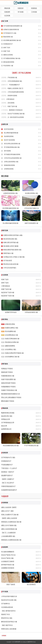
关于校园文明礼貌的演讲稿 (12, 154)
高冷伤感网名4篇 (10, 331)
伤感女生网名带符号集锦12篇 (14, 353)
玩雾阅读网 (17, 642)
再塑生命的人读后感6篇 (9, 629)
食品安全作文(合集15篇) (9, 600)
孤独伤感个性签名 (7, 372)
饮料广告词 (7, 48)
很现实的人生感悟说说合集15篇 (11, 540)
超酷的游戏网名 (10, 346)
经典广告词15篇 (12, 106)
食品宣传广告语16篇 (8, 292)
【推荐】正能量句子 (8, 479)
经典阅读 (34, 8)
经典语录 (21, 8)
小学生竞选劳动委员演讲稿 (16, 92)
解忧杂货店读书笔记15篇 (9, 622)
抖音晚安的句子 (8, 44)
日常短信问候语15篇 (31, 312)
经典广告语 (7, 51)
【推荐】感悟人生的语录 (9, 518)
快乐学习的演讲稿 (9, 140)
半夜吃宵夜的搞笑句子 (8, 486)
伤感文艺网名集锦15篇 (12, 339)
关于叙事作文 (6, 604)
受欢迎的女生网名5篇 (12, 342)
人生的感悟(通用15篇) (8, 536)
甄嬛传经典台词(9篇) (8, 413)
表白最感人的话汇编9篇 (11, 246)
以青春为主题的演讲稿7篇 (11, 30)
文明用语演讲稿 (9, 169)
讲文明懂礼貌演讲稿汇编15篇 (12, 40)
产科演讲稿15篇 (12, 78)
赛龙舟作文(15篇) (7, 618)
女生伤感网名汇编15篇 (12, 357)
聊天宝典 (5, 230)
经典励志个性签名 (7, 369)
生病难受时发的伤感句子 (9, 490)
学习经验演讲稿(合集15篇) (12, 147)
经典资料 (7, 12)
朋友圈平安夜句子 (7, 476)
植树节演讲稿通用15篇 (31, 223)
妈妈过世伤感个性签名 (8, 383)
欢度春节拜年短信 (11, 312)
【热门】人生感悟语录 (8, 533)
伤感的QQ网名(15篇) (12, 328)
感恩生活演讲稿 (8, 55)
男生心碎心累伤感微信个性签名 (11, 397)
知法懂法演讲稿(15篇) (31, 193)
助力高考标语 (31, 584)
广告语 (4, 106)
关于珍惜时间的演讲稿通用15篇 (13, 26)
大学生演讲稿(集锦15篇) (15, 81)
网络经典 (7, 8)
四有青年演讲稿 (12, 96)
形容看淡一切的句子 (8, 472)
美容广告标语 (11, 584)
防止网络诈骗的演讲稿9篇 (11, 223)
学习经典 (21, 12)
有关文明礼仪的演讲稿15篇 (12, 144)
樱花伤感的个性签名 (8, 401)
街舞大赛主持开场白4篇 (11, 242)
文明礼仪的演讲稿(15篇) (11, 162)
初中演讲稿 (7, 151)
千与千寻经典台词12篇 (31, 446)
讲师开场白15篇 (8, 253)
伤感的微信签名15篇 (8, 376)
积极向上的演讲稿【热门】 (16, 88)
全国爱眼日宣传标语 (8, 568)
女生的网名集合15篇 (11, 335)
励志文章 (4, 426)
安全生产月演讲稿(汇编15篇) (16, 114)
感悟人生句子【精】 (8, 511)
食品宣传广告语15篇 (8, 296)
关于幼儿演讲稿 (25, 73)
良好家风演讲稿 (9, 136)
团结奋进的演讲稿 (9, 62)
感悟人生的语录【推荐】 (9, 507)
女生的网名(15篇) (11, 349)
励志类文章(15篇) (7, 416)
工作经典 (34, 12)
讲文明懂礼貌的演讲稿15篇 (11, 208)
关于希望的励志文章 (8, 423)
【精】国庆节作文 (7, 625)
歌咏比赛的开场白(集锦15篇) (12, 250)
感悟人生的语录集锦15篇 (9, 529)
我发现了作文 (6, 614)
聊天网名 (5, 319)
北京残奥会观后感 (7, 607)
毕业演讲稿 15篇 (8, 66)
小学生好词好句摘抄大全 (31, 208)
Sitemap (34, 642)
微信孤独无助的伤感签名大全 (11, 394)
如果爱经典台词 (6, 429)
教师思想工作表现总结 (16, 110)
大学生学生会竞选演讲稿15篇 (13, 158)
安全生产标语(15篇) (7, 558)
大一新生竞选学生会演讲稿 (16, 117)
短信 (3, 99)
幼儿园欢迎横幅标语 (8, 552)
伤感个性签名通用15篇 (8, 379)
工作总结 (5, 110)
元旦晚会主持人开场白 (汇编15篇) (14, 257)
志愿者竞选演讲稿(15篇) (11, 193)
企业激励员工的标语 (8, 561)
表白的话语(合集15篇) (10, 239)
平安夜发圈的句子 (14, 85)
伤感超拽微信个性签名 (8, 387)
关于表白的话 (8, 261)
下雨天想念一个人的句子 (9, 468)
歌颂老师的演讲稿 (9, 165)
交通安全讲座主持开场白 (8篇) (13, 235)
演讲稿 (4, 77)
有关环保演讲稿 (9, 129)
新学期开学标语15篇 (8, 565)
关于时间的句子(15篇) (10, 33)
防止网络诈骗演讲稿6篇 (11, 133)
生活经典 (7, 16)
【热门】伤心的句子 (8, 483)
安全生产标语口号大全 (8, 555)
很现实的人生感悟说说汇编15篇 (11, 522)
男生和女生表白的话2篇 (11, 264)
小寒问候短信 (10, 99)
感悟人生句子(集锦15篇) (9, 525)
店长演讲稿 (11, 103)
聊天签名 (5, 364)
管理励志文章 (6, 419)
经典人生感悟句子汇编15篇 (10, 515)
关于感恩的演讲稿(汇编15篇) (12, 58)
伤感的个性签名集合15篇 (9, 390)
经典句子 (5, 85)
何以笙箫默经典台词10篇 (11, 446)
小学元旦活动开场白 (10, 268)
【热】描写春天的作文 (8, 611)
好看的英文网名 (10, 324)
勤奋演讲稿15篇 (8, 37)
